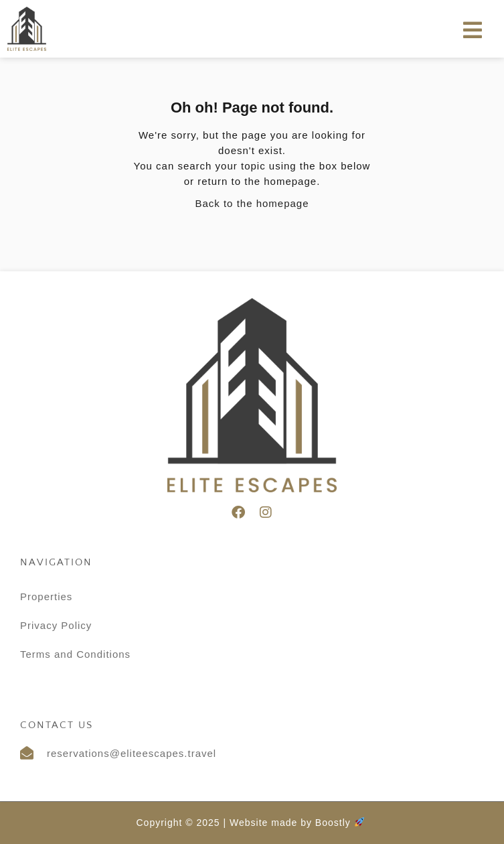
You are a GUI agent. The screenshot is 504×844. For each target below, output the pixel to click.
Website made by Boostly (297, 823)
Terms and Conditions (75, 654)
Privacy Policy (56, 625)
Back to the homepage (252, 203)
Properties (46, 596)
